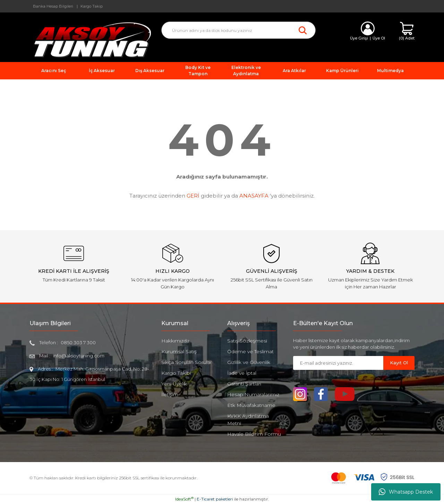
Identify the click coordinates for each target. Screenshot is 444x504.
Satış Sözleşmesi (247, 341)
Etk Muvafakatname (251, 405)
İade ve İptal (242, 373)
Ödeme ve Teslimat (250, 351)
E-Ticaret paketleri (215, 499)
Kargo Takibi (176, 373)
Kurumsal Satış (179, 351)
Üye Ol (379, 38)
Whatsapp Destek (406, 492)
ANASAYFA (254, 196)
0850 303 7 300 (78, 342)
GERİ (193, 196)
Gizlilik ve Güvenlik (249, 362)
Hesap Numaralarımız (253, 394)
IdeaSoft (184, 499)
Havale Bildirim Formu (254, 434)
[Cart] (407, 31)
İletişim (170, 394)
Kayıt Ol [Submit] (399, 363)
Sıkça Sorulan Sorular (187, 362)
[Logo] (90, 39)
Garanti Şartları (244, 384)
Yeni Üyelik (174, 384)
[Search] (238, 30)
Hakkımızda (175, 341)
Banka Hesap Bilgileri (53, 6)
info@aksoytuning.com (79, 356)
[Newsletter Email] (338, 363)
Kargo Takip (92, 6)
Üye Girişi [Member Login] (359, 38)
